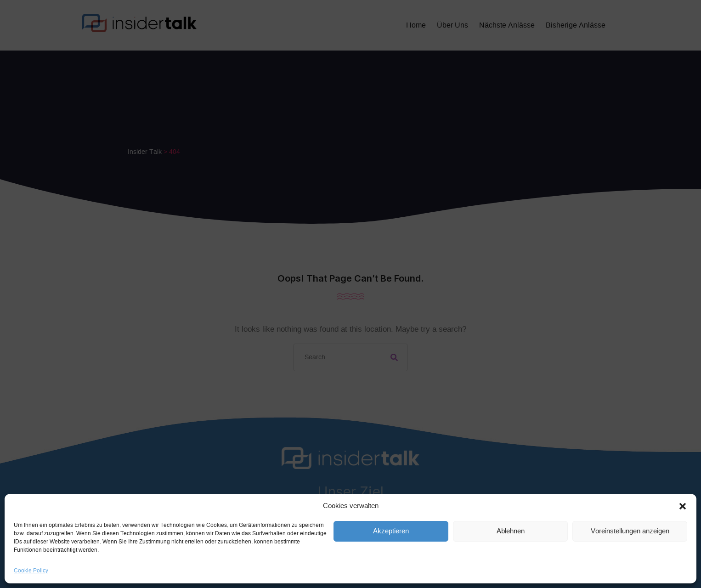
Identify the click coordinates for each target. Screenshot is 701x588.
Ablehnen (511, 531)
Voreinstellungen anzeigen (630, 531)
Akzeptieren (391, 531)
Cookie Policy (31, 571)
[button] (683, 506)
